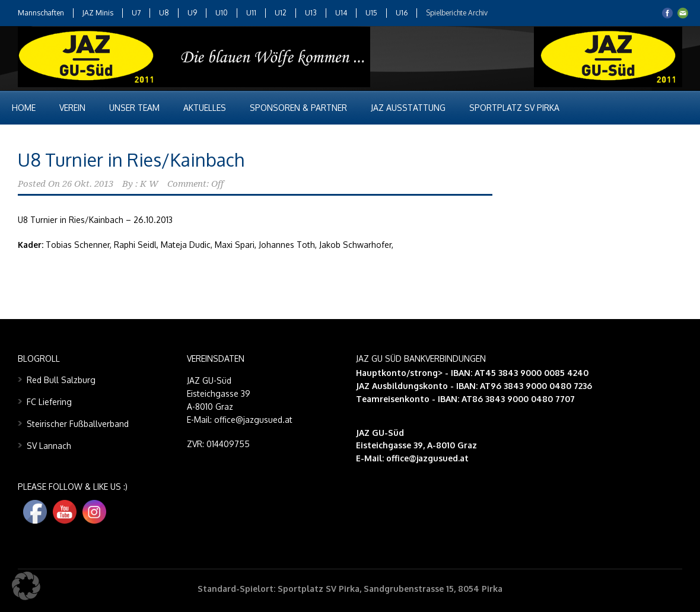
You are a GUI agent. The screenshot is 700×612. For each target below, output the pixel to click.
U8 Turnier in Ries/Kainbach (131, 160)
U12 (281, 13)
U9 (192, 13)
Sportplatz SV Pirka (514, 108)
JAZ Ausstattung (408, 108)
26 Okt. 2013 (88, 184)
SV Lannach (49, 446)
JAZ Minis (98, 13)
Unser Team (134, 108)
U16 (402, 13)
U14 (341, 13)
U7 (136, 13)
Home (24, 108)
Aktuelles (205, 108)
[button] (26, 586)
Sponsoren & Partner (298, 108)
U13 (311, 13)
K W (149, 184)
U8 (164, 13)
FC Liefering (49, 402)
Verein (72, 108)
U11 (251, 13)
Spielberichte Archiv (457, 13)
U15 (371, 13)
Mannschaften (41, 13)
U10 (222, 13)
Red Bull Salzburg (61, 380)
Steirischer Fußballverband (78, 424)
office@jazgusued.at (427, 458)
